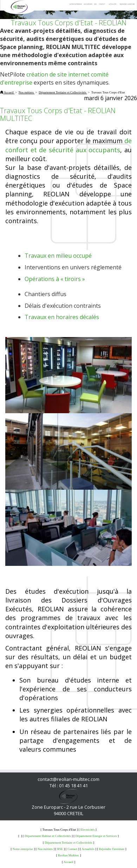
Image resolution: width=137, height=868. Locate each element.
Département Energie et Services (96, 836)
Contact (72, 849)
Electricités (87, 830)
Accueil (68, 862)
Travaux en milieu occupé (58, 256)
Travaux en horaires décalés (62, 317)
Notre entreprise (23, 849)
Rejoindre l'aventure (112, 849)
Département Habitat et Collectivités (48, 836)
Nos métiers (45, 849)
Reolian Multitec (69, 855)
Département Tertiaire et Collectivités (68, 843)
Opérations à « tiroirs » (55, 279)
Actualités (88, 849)
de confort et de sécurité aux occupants (68, 145)
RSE (60, 849)
